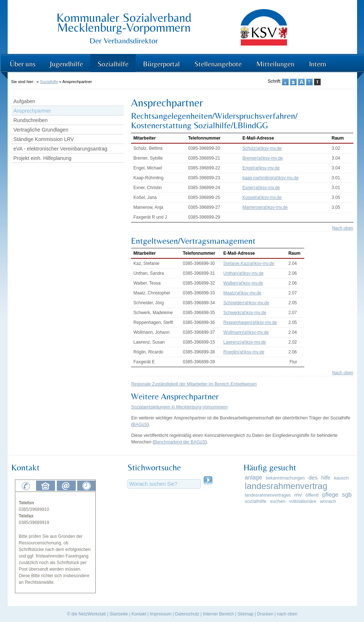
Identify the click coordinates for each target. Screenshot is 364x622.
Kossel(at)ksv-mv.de (262, 197)
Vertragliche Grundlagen (41, 130)
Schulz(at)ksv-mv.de (262, 148)
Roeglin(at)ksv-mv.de (244, 352)
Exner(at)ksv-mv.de (261, 188)
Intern (318, 64)
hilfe (326, 478)
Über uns (23, 64)
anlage (254, 478)
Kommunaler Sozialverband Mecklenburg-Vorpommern (124, 22)
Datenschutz (187, 614)
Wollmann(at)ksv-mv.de (246, 332)
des (313, 478)
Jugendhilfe (66, 64)
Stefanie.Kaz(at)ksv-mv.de (249, 263)
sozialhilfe (256, 501)
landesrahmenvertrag (286, 486)
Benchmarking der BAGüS (180, 442)
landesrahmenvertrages (268, 495)
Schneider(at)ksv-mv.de (246, 303)
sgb (347, 495)
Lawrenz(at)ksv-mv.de (245, 342)
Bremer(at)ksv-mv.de (263, 158)
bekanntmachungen (285, 478)
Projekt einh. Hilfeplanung (43, 158)
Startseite (119, 614)
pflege (330, 494)
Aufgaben (24, 101)
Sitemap (245, 614)
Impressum (161, 614)
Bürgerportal (161, 64)
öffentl (312, 495)
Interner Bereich (218, 614)
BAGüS (140, 425)
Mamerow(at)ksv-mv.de (265, 207)
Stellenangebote (218, 64)
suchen (278, 501)
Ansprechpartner (32, 111)
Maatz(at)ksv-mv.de (242, 293)
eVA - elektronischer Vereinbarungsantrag (60, 149)
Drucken (265, 614)
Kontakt (139, 614)
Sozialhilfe (113, 64)
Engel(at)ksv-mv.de (261, 168)
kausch (341, 478)
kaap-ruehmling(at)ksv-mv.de (271, 178)
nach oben (287, 614)
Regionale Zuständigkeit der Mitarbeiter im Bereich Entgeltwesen (194, 384)
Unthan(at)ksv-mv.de (244, 273)
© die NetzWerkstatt (86, 614)
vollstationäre (303, 501)
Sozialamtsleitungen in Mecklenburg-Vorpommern (179, 407)
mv (298, 495)
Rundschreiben (31, 120)
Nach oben (343, 228)
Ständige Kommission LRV (44, 139)
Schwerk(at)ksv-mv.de (245, 313)
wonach (328, 501)
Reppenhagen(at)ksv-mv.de (250, 322)
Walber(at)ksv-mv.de (243, 283)
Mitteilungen (275, 64)
